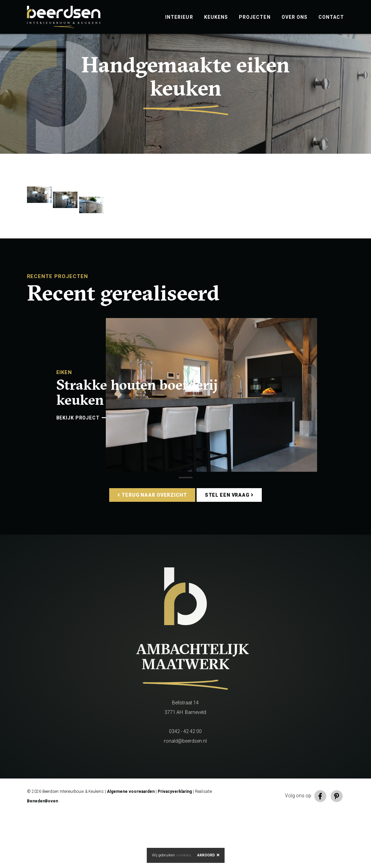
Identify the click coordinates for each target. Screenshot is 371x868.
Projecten (255, 17)
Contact (331, 17)
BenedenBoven (42, 855)
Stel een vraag (229, 549)
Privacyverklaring (175, 845)
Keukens (216, 17)
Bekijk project (81, 472)
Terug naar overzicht (152, 549)
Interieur (179, 17)
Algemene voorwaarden (131, 845)
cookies (184, 855)
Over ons (295, 17)
